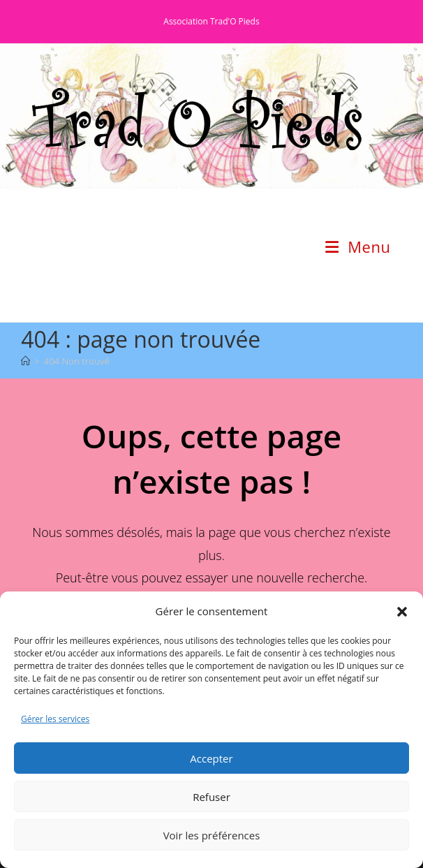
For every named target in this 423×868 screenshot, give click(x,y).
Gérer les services (55, 719)
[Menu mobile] (358, 247)
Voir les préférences (212, 835)
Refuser (211, 797)
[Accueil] (25, 361)
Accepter (211, 758)
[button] (402, 612)
